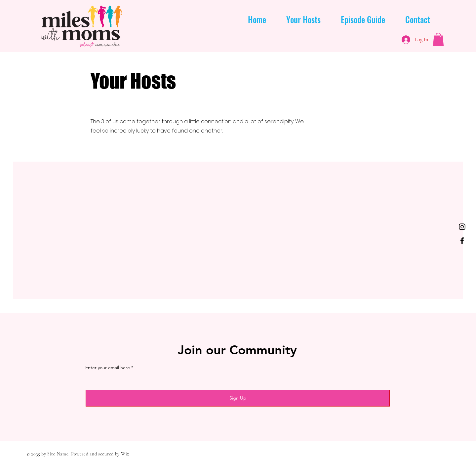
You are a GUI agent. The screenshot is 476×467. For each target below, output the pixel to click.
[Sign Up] (238, 398)
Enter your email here (108, 368)
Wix (125, 454)
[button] (438, 39)
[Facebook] (462, 241)
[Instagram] (462, 227)
